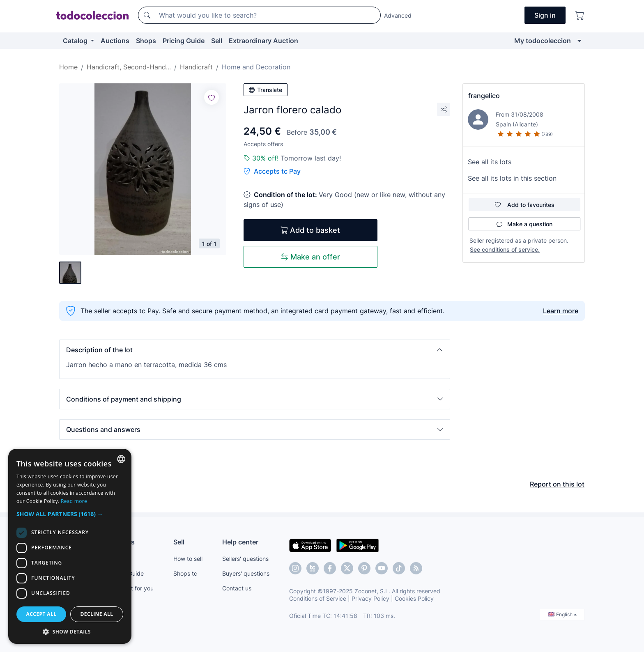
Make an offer (310, 257)
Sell (217, 41)
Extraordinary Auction (263, 41)
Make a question (524, 224)
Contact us (237, 588)
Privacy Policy (370, 598)
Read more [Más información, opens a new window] (74, 501)
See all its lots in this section (512, 178)
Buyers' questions (246, 573)
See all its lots (490, 162)
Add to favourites (525, 205)
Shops (146, 41)
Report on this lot (557, 484)
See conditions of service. (505, 249)
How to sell (188, 559)
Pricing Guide (184, 41)
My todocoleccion (543, 41)
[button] (255, 350)
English (562, 614)
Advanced (398, 15)
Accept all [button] (41, 614)
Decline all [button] (97, 614)
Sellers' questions (245, 559)
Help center (240, 542)
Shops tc (185, 573)
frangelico (484, 96)
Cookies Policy (414, 598)
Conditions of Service (318, 598)
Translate (266, 90)
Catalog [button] (76, 41)
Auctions (115, 41)
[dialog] (70, 546)
